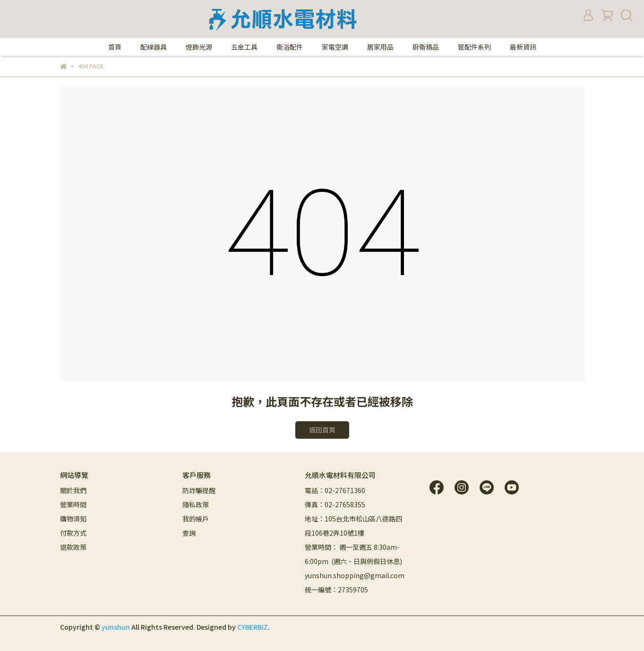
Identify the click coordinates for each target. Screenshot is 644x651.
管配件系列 (474, 47)
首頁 (115, 47)
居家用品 (380, 47)
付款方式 (73, 533)
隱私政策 (196, 504)
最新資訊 (523, 47)
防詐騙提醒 (199, 490)
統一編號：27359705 (336, 590)
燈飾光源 (199, 47)
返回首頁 (322, 430)
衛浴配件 (290, 47)
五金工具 (244, 47)
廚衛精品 (426, 47)
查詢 (189, 533)
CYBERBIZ (253, 627)
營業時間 (73, 504)
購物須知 (73, 519)
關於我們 (73, 490)
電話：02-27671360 (335, 490)
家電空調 (335, 47)
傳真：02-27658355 (335, 504)
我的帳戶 (196, 519)
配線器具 (154, 47)
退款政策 (73, 547)
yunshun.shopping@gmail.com (355, 575)
